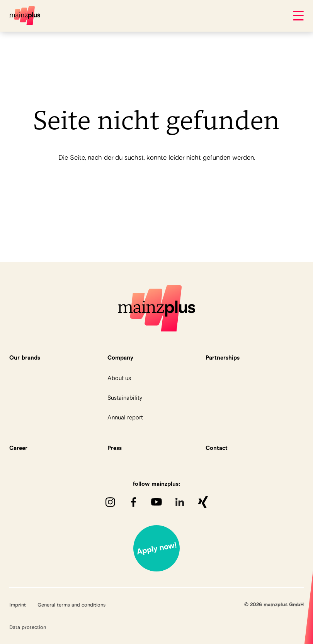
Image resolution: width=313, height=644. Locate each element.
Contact (217, 448)
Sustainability (125, 398)
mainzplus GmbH (25, 15)
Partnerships (223, 357)
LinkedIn (180, 502)
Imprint (18, 605)
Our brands (25, 357)
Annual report (125, 417)
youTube (156, 502)
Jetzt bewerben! (156, 548)
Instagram (110, 502)
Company (120, 357)
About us (119, 378)
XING (203, 502)
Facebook (133, 502)
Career (18, 448)
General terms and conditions (71, 605)
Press (115, 448)
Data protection (28, 627)
